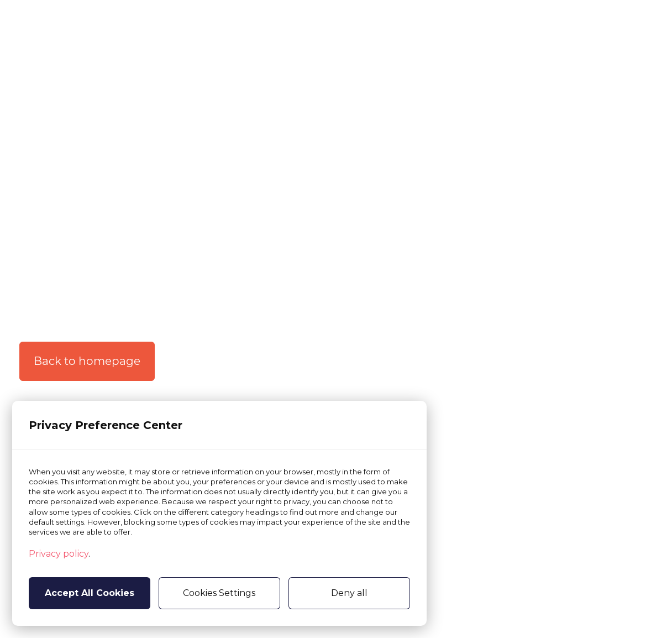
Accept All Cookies (90, 593)
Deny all (349, 593)
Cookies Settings (219, 593)
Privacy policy (59, 554)
